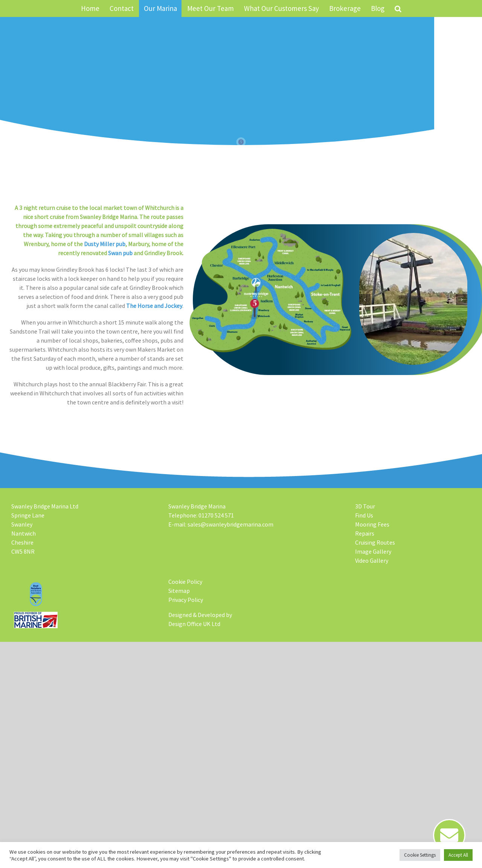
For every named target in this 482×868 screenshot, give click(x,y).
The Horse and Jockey (146, 306)
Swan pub (112, 253)
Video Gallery (372, 560)
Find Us (364, 515)
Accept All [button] (458, 855)
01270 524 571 (216, 515)
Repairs (365, 533)
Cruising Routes (375, 542)
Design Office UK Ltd (194, 624)
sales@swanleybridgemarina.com (230, 524)
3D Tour (365, 506)
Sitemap (179, 591)
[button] (398, 8)
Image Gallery (373, 551)
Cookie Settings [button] (420, 855)
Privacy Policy (186, 600)
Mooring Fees (372, 524)
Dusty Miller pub (96, 244)
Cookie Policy (185, 582)
